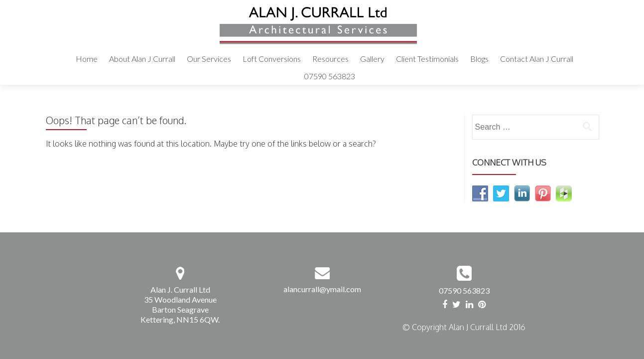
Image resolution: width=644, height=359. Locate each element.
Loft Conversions (272, 59)
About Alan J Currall (142, 59)
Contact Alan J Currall (537, 59)
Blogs (479, 59)
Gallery (372, 59)
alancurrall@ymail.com (322, 289)
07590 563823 (330, 76)
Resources (330, 59)
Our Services (209, 59)
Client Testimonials (427, 59)
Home (87, 59)
